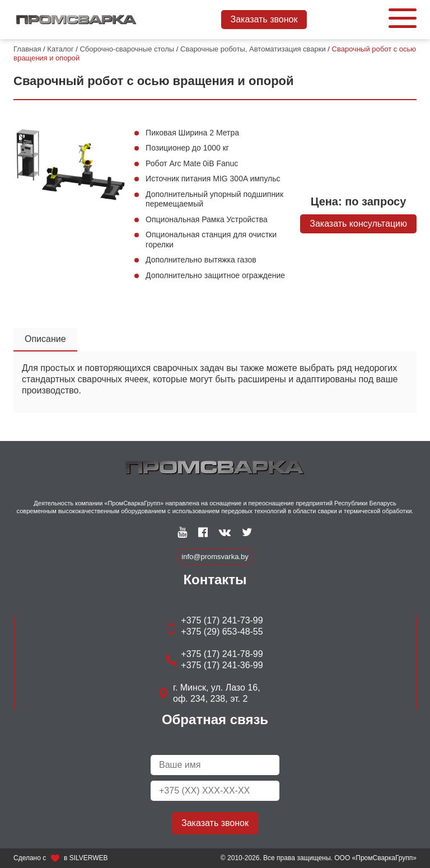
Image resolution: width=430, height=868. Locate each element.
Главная (27, 49)
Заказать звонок (264, 19)
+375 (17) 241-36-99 (222, 665)
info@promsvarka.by (215, 557)
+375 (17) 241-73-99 (222, 620)
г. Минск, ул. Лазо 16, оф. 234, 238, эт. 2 (217, 693)
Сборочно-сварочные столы (127, 49)
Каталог (60, 49)
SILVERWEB (89, 858)
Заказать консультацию (358, 224)
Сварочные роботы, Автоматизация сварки (253, 49)
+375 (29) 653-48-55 (222, 632)
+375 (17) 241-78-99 (222, 654)
